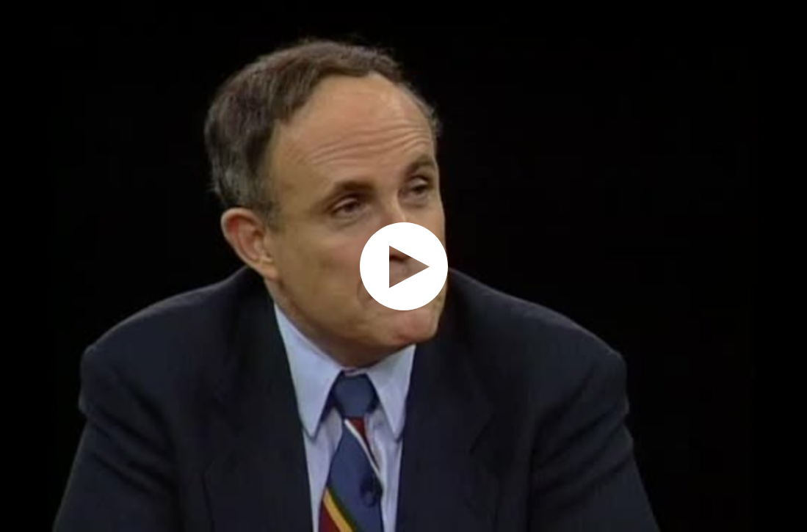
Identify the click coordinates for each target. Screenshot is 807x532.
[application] (403, 266)
